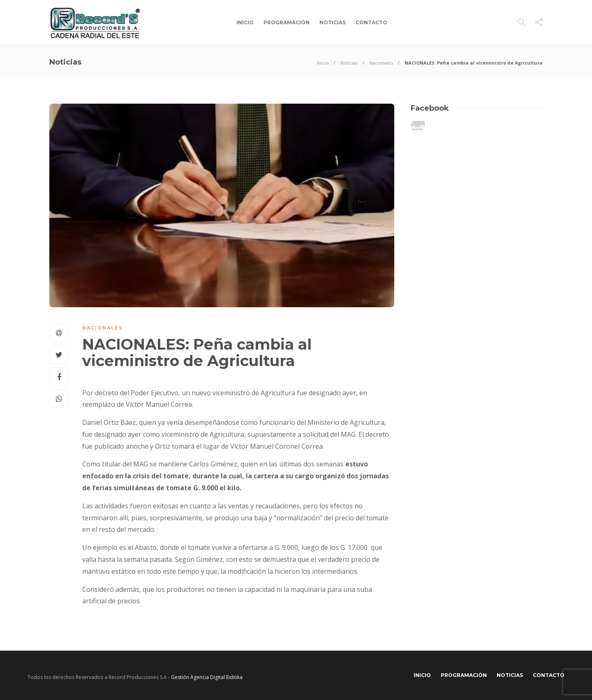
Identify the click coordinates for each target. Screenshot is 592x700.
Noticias (333, 22)
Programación (287, 22)
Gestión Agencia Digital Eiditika (207, 677)
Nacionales (381, 63)
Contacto (371, 22)
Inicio (245, 22)
